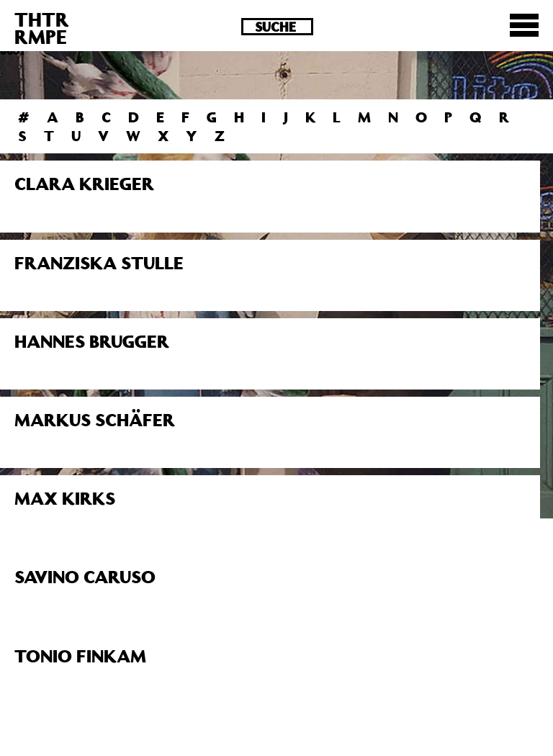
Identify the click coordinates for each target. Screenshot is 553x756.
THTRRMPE (42, 28)
